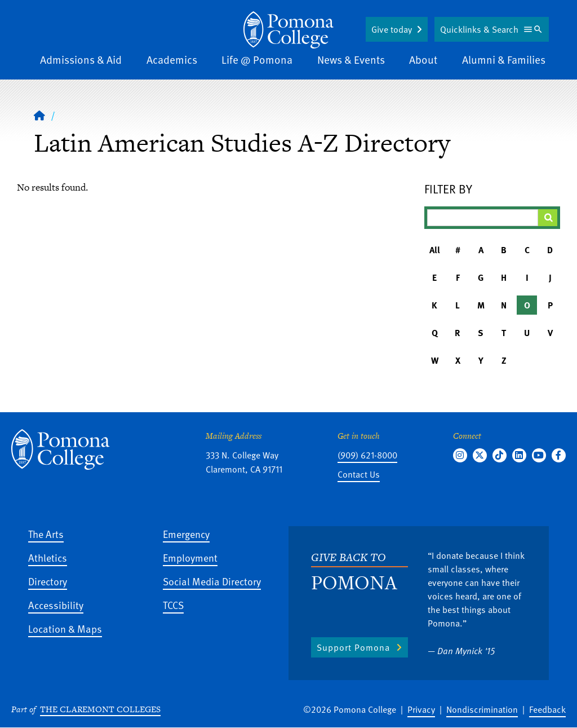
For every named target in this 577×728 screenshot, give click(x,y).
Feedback (547, 709)
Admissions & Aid (81, 59)
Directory (48, 581)
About (423, 59)
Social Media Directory (212, 581)
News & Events (351, 59)
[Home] (39, 115)
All (435, 250)
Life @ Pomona (257, 59)
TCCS (173, 605)
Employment (190, 557)
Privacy (421, 709)
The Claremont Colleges (100, 709)
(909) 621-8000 (367, 455)
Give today (392, 29)
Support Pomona (353, 647)
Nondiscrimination (482, 709)
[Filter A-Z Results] (483, 218)
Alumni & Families (504, 59)
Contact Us (359, 474)
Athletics (48, 557)
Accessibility (56, 605)
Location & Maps (65, 628)
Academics (172, 59)
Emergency (186, 534)
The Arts (46, 534)
